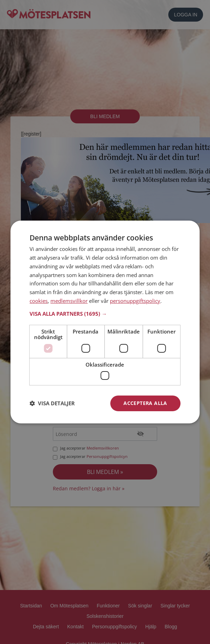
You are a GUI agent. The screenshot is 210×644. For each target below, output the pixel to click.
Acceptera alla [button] (145, 403)
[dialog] (105, 322)
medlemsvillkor (69, 301)
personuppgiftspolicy (135, 301)
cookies (39, 301)
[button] (105, 314)
